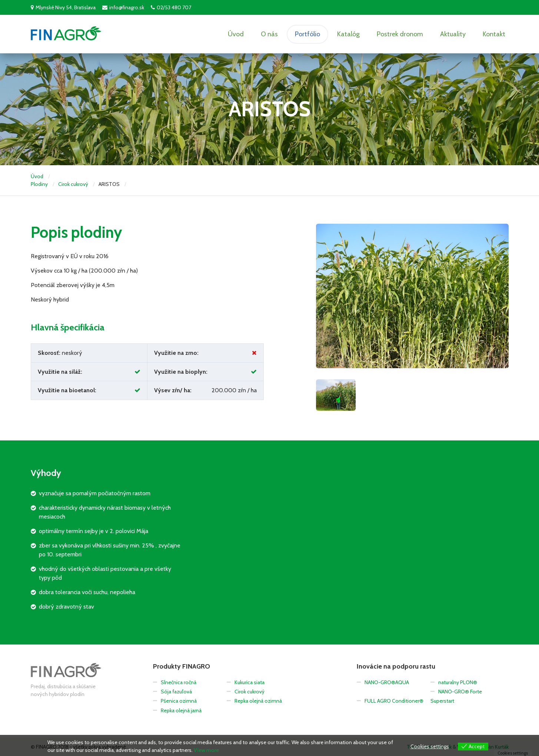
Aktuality (453, 34)
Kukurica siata (249, 682)
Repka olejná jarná (181, 710)
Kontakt (494, 34)
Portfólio (307, 34)
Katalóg (348, 34)
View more (206, 750)
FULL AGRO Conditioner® (394, 701)
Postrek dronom (400, 34)
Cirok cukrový (73, 184)
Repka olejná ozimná (258, 701)
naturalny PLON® (458, 682)
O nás (269, 34)
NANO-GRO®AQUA (387, 682)
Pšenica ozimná (179, 701)
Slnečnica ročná (179, 682)
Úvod (236, 34)
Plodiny (39, 184)
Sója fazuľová (176, 692)
